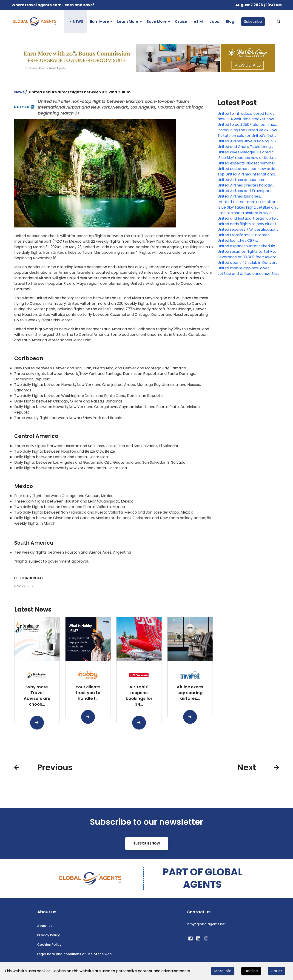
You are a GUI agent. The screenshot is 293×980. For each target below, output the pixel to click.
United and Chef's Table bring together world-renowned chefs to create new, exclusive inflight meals (247, 147)
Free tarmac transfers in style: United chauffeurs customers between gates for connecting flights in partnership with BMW (245, 213)
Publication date (30, 578)
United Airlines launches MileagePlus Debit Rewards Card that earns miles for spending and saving (248, 196)
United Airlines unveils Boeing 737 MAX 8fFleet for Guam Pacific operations (247, 141)
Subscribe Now (147, 843)
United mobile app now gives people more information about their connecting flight (246, 268)
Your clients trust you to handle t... (88, 693)
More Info (223, 971)
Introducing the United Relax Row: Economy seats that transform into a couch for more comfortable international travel (247, 130)
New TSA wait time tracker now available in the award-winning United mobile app (246, 119)
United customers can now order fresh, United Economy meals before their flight (247, 169)
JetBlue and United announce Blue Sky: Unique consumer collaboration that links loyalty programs (248, 274)
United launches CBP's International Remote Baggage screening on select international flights (247, 241)
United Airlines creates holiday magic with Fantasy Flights (245, 185)
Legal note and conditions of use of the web (74, 954)
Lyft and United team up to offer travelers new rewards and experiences (246, 202)
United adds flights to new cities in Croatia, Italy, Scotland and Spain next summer (248, 224)
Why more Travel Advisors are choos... (37, 695)
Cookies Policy (49, 945)
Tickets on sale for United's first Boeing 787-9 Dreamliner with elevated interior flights (246, 136)
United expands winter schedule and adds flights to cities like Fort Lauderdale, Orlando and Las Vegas (247, 246)
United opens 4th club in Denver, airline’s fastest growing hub (247, 263)
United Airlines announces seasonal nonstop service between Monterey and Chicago (247, 180)
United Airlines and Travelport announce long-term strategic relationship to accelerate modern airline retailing (245, 191)
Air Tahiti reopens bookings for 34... (139, 695)
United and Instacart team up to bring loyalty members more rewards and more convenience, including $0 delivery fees (247, 218)
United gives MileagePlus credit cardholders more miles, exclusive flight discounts (248, 152)
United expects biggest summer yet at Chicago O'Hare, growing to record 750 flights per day (248, 163)
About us (45, 926)
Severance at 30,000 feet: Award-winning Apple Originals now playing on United (248, 257)
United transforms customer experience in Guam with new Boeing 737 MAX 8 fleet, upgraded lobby (248, 235)
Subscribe (253, 22)
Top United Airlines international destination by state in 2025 (246, 174)
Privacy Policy (48, 935)
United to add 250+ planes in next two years (247, 125)
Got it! (276, 971)
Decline (251, 971)
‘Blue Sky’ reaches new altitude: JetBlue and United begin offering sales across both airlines (247, 158)
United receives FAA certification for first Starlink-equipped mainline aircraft (247, 230)
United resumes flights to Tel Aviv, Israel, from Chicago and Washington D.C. (248, 252)
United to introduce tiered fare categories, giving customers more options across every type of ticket (246, 114)
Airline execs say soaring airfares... (190, 693)
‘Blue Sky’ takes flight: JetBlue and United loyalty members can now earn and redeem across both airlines (248, 207)
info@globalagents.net (206, 924)
